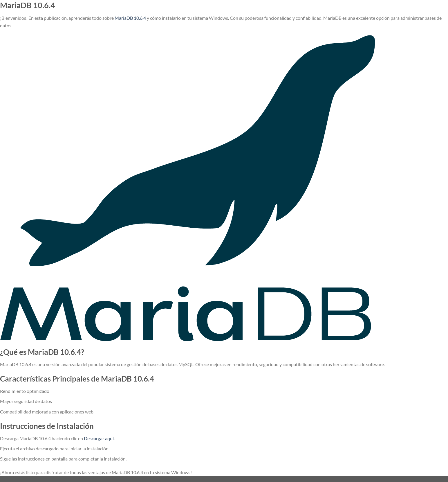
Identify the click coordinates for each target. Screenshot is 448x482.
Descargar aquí (99, 438)
